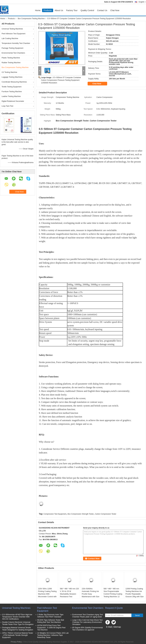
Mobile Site (110, 631)
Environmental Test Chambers (13, 53)
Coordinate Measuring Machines (14, 82)
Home (38, 10)
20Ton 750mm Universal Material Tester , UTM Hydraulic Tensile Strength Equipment (18, 635)
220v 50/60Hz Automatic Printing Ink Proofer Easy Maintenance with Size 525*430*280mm (91, 594)
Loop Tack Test (7, 106)
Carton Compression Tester (106, 514)
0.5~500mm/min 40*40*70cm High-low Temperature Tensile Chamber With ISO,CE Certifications (17, 617)
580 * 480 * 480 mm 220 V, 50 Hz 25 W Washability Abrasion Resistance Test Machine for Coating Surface (69, 595)
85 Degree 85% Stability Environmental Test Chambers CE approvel (88, 629)
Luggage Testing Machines (12, 77)
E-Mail (109, 627)
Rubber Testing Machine (11, 63)
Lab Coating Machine (10, 38)
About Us (59, 10)
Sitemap (117, 627)
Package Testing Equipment (12, 48)
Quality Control (87, 10)
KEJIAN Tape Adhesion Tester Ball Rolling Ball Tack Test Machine (51, 621)
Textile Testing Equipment (12, 87)
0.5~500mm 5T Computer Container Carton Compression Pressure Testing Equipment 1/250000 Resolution (61, 80)
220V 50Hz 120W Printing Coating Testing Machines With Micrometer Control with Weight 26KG (47, 594)
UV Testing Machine (9, 72)
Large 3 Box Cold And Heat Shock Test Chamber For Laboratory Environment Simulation (87, 622)
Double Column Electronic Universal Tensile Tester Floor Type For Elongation (18, 623)
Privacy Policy (16, 642)
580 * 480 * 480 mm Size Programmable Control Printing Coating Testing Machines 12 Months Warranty (113, 594)
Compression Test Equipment (55, 514)
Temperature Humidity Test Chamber (16, 43)
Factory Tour (72, 10)
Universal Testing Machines (12, 29)
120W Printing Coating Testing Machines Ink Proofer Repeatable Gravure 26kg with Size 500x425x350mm (134, 594)
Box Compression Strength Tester (81, 514)
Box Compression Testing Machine (31, 19)
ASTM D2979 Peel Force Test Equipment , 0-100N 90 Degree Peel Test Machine (51, 628)
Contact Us (102, 10)
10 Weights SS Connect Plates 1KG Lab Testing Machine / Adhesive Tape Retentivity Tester (53, 635)
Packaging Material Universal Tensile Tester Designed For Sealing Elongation (18, 629)
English (142, 2)
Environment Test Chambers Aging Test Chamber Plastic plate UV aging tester (88, 616)
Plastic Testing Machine (11, 58)
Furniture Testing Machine (12, 92)
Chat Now (115, 10)
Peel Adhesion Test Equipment (14, 34)
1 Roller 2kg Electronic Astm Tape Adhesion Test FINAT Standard (50, 616)
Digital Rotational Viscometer (13, 101)
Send (137, 615)
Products (48, 10)
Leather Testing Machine (11, 96)
